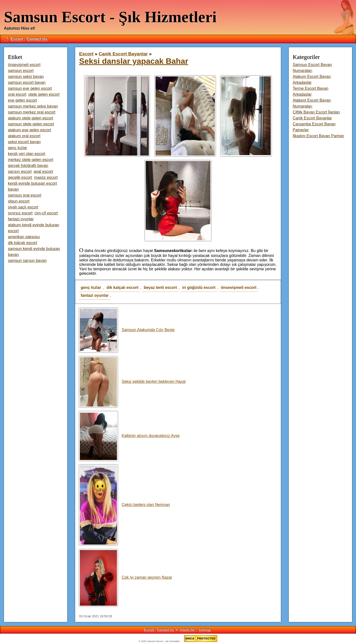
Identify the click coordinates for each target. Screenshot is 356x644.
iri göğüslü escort (199, 287)
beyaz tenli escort (160, 287)
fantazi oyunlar (95, 295)
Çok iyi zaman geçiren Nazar (126, 577)
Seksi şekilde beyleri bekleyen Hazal (132, 381)
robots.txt (188, 630)
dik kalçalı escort (122, 287)
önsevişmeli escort (239, 287)
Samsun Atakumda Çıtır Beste (127, 330)
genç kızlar (91, 287)
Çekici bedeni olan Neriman (125, 505)
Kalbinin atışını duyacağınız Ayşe (129, 436)
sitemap (205, 630)
